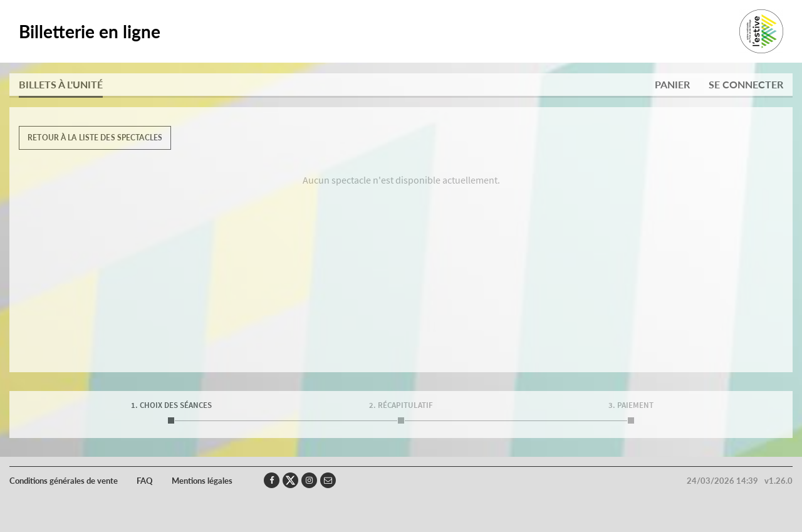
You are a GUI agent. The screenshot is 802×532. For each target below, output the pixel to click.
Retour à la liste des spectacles (95, 138)
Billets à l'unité (61, 84)
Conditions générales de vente (64, 481)
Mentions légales (202, 481)
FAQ (145, 481)
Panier (672, 84)
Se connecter (746, 84)
